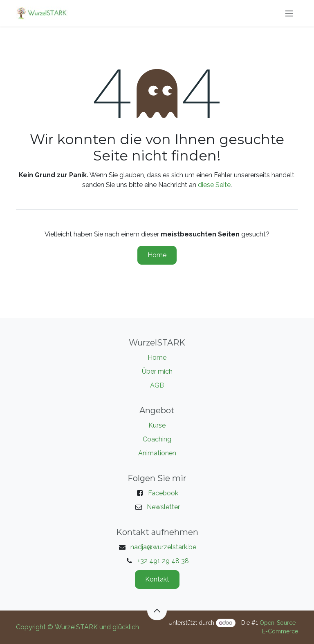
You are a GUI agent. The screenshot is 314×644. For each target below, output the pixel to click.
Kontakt (157, 579)
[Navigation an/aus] (289, 13)
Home (157, 255)
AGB (157, 385)
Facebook (163, 493)
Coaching (157, 439)
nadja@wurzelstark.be (163, 547)
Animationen (157, 453)
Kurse (157, 425)
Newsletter (163, 507)
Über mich (157, 371)
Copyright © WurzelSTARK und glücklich (77, 627)
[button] (157, 611)
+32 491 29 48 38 (163, 561)
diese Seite (214, 185)
